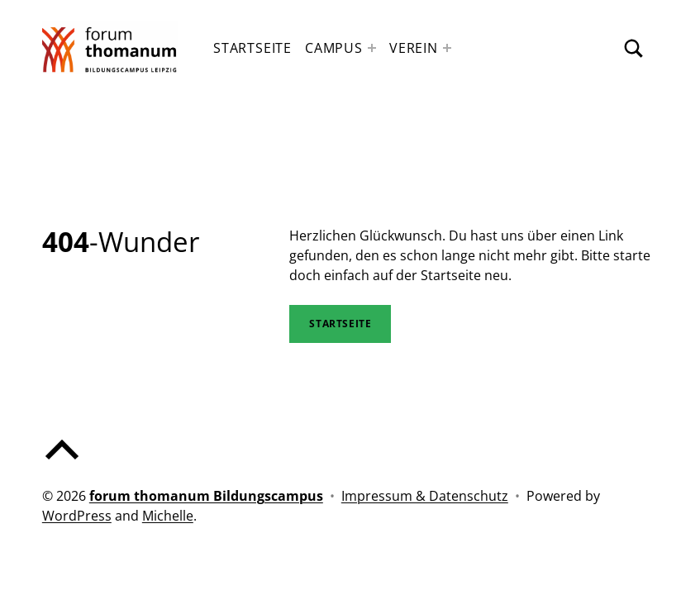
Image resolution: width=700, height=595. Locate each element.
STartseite (340, 324)
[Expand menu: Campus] (372, 48)
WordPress (77, 516)
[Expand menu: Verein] (447, 48)
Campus (334, 48)
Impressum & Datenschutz (425, 496)
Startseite (252, 48)
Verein (414, 48)
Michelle (168, 516)
